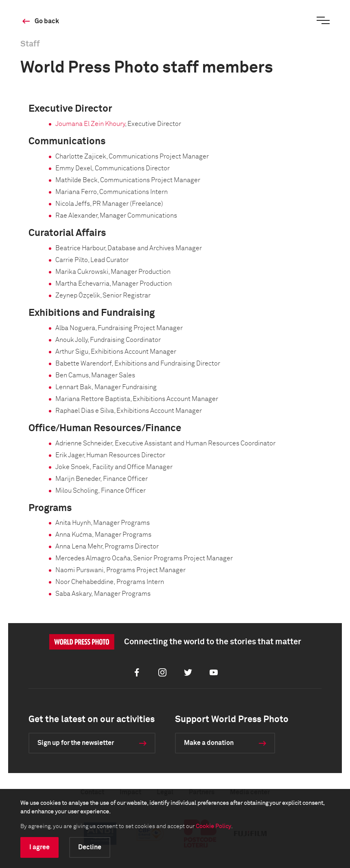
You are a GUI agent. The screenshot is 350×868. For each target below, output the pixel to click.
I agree (39, 847)
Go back (47, 21)
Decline (90, 847)
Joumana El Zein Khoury (90, 124)
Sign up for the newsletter (76, 743)
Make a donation (209, 743)
